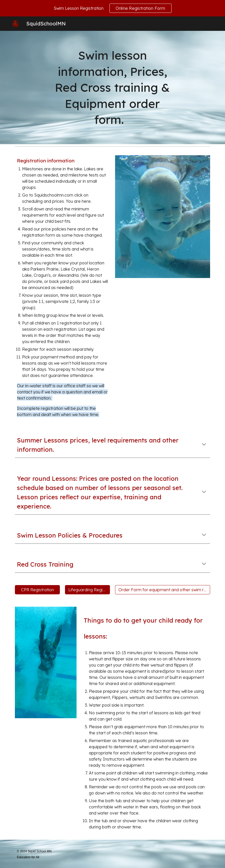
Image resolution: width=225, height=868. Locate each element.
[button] (204, 445)
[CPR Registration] (38, 590)
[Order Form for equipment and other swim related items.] (163, 590)
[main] (113, 87)
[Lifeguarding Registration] (88, 590)
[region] (113, 8)
